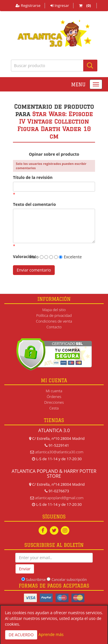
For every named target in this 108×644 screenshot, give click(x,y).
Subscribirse (36, 580)
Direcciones (54, 402)
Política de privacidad (54, 315)
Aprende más (51, 634)
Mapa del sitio (54, 310)
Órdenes (54, 397)
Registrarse (28, 5)
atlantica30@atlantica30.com (59, 452)
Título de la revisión (33, 177)
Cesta (54, 408)
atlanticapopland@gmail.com (59, 498)
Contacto (54, 327)
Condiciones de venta (54, 321)
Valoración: (18, 256)
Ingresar (60, 5)
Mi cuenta (54, 391)
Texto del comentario (34, 204)
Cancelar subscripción (69, 580)
